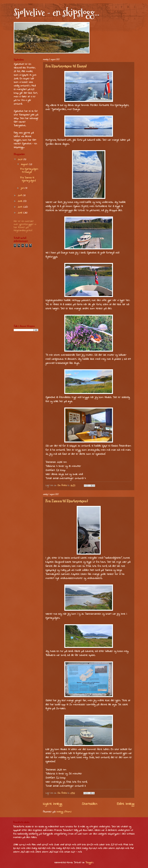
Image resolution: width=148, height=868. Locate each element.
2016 (20, 213)
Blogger (89, 863)
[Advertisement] (26, 286)
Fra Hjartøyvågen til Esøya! (66, 66)
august (25, 164)
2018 (20, 201)
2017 (20, 207)
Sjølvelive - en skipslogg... (56, 13)
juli (23, 188)
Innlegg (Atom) (64, 812)
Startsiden (89, 804)
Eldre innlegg (126, 804)
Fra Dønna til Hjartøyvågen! (67, 501)
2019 (20, 196)
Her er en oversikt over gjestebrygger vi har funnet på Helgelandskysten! (25, 226)
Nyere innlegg (52, 804)
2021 (20, 160)
